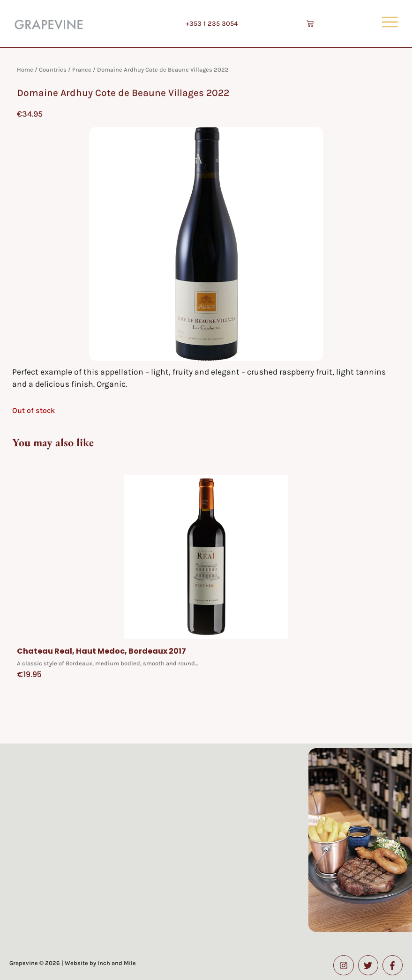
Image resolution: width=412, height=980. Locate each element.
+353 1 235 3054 (212, 24)
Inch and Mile (117, 963)
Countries (53, 70)
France (82, 70)
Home (25, 70)
